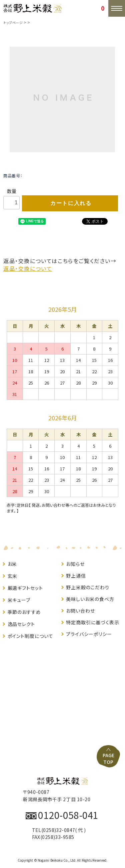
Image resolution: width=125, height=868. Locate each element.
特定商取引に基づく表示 (93, 622)
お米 (12, 564)
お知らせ (75, 564)
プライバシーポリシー (89, 634)
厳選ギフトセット (25, 588)
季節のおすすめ (24, 612)
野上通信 (76, 576)
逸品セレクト (21, 624)
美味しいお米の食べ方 (90, 599)
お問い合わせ (80, 611)
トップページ (13, 23)
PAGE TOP (108, 758)
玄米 (13, 576)
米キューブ (19, 600)
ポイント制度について (31, 636)
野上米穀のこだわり (88, 587)
